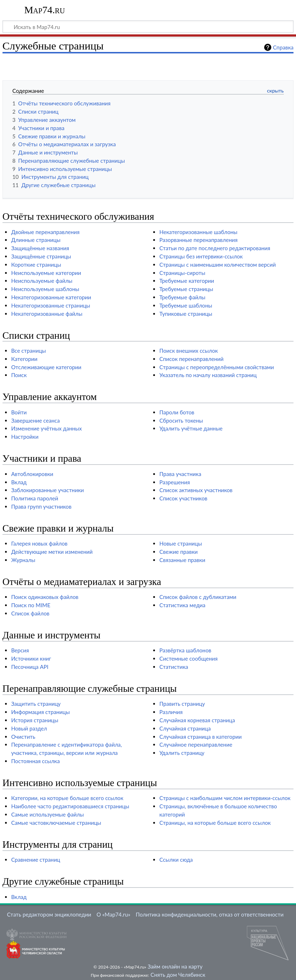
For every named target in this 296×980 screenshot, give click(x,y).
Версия (20, 650)
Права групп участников (41, 506)
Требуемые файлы (182, 297)
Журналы (23, 560)
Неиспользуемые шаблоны (45, 289)
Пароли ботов (177, 412)
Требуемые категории (187, 281)
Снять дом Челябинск (178, 975)
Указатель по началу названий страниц (208, 375)
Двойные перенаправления (45, 232)
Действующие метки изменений (52, 552)
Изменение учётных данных (46, 428)
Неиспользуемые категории (46, 273)
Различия (171, 712)
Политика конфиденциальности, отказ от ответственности (210, 914)
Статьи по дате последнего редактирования (215, 248)
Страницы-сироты (182, 273)
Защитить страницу (36, 704)
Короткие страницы (36, 265)
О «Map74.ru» (113, 914)
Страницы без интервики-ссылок (201, 256)
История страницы (35, 720)
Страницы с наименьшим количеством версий (217, 265)
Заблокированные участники (47, 490)
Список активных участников (196, 490)
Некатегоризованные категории (51, 297)
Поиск (19, 375)
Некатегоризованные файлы (47, 314)
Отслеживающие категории (46, 367)
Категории (24, 359)
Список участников (183, 498)
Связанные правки (182, 560)
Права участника (180, 474)
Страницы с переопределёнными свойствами (217, 367)
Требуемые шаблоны (186, 305)
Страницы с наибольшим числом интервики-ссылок (225, 798)
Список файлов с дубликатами (198, 597)
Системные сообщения (188, 658)
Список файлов (30, 613)
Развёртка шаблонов (185, 650)
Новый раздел (29, 728)
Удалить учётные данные (191, 428)
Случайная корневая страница (197, 720)
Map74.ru (45, 10)
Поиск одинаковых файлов (45, 597)
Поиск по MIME (31, 605)
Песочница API (30, 667)
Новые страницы (181, 543)
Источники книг (31, 658)
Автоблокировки (32, 474)
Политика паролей (35, 498)
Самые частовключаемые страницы (56, 823)
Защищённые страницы (41, 256)
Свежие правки (178, 552)
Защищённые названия (40, 248)
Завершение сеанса (35, 420)
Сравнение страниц (36, 860)
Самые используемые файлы (47, 814)
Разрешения (174, 482)
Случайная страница (185, 728)
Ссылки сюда (176, 860)
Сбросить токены (181, 420)
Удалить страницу (182, 753)
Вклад (19, 482)
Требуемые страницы (186, 289)
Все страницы (28, 351)
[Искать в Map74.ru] (148, 27)
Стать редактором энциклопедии (49, 914)
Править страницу (182, 704)
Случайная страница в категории (200, 737)
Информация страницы (40, 712)
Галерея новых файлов (39, 543)
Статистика (174, 667)
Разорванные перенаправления (198, 240)
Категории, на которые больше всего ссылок (67, 798)
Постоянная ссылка (35, 761)
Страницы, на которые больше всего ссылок (215, 823)
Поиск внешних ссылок (188, 351)
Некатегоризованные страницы (51, 305)
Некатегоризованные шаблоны (198, 232)
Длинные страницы (36, 240)
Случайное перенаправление (196, 744)
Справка (283, 47)
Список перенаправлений (191, 359)
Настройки (25, 437)
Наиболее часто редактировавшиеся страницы (70, 806)
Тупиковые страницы (186, 314)
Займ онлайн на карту (175, 966)
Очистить (23, 737)
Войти (19, 412)
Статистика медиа (182, 605)
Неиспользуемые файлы (42, 281)
